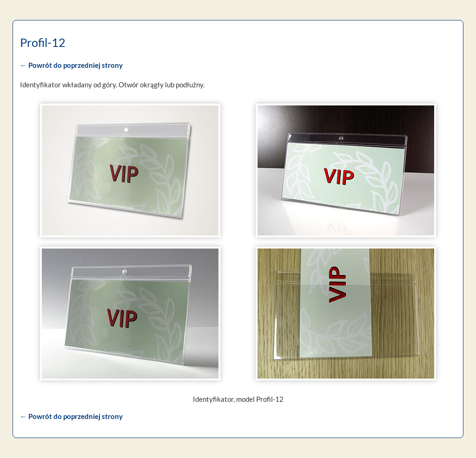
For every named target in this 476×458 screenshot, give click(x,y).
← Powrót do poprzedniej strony (70, 65)
